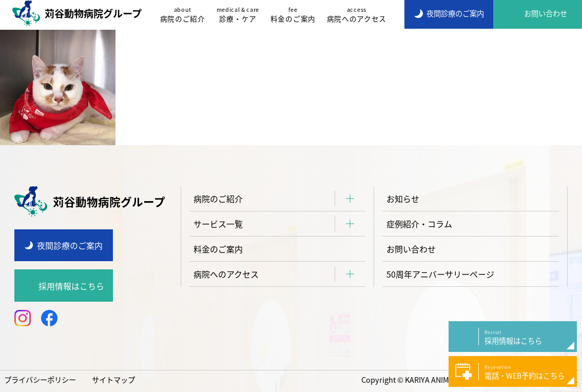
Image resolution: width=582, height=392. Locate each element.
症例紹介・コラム (419, 224)
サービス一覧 (218, 224)
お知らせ (403, 199)
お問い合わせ (411, 249)
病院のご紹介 (183, 14)
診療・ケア (238, 14)
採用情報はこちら (71, 286)
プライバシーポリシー (40, 380)
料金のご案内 (293, 14)
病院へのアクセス (357, 14)
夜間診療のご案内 (70, 245)
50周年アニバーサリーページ (440, 274)
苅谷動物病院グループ (77, 13)
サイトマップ (113, 380)
